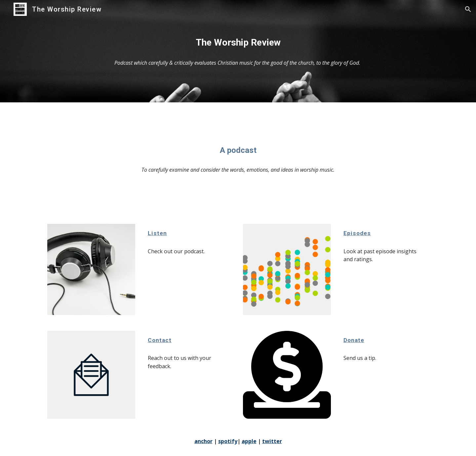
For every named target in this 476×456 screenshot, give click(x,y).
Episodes (357, 233)
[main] (238, 43)
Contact (160, 340)
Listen (157, 233)
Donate (354, 340)
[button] (468, 9)
